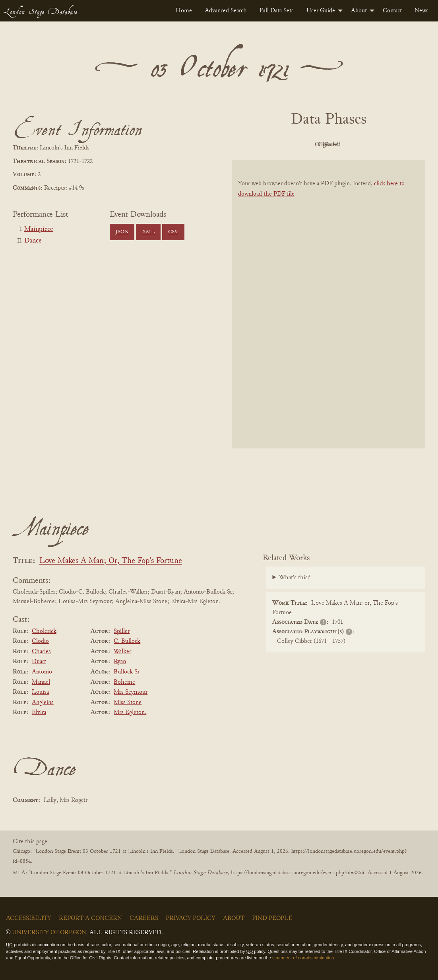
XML (148, 232)
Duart (39, 662)
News (422, 11)
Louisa (40, 692)
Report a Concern (90, 918)
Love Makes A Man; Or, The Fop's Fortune (111, 561)
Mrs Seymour (131, 692)
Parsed (392, 145)
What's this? (295, 578)
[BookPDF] (328, 304)
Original (305, 145)
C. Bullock (127, 641)
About (359, 11)
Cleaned (348, 145)
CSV (173, 232)
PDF (261, 145)
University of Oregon (49, 933)
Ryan (120, 662)
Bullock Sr (127, 672)
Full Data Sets (277, 11)
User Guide (321, 11)
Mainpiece (39, 229)
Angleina (43, 702)
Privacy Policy (191, 918)
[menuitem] (184, 11)
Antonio (42, 672)
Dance (33, 241)
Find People (272, 918)
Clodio (40, 641)
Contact (392, 11)
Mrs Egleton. (130, 712)
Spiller (122, 631)
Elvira (39, 712)
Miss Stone (128, 702)
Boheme (124, 682)
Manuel (41, 682)
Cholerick (44, 631)
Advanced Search (226, 11)
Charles (41, 652)
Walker (122, 652)
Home (184, 11)
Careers (144, 918)
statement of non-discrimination (303, 958)
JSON (122, 232)
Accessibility (29, 918)
